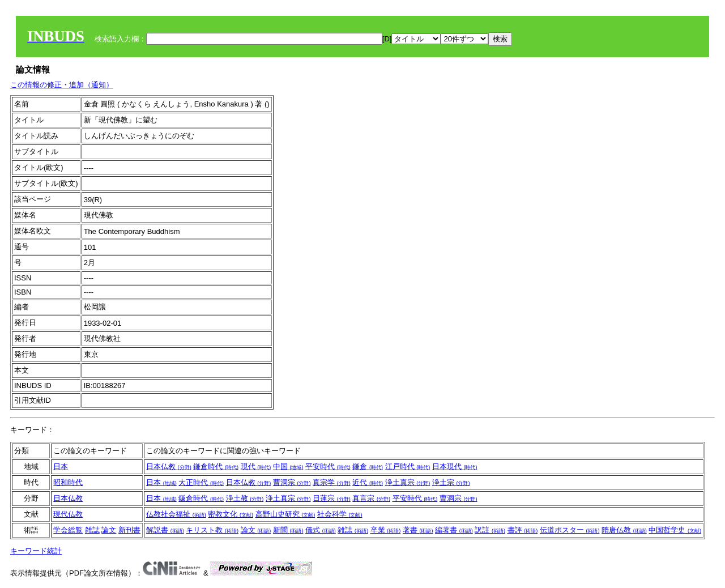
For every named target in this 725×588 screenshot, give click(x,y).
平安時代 (328, 466)
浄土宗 (451, 482)
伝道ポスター (570, 530)
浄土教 (245, 498)
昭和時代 (68, 482)
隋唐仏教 (624, 530)
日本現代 (455, 466)
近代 (368, 482)
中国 (288, 466)
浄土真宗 (408, 482)
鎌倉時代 (216, 466)
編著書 (454, 530)
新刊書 (129, 530)
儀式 (321, 530)
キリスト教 (212, 530)
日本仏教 (169, 466)
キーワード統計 (36, 551)
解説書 (165, 530)
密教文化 (231, 514)
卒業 (386, 530)
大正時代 (201, 482)
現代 (256, 466)
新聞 (288, 530)
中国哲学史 (675, 530)
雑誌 (92, 530)
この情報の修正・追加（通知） (62, 85)
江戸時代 (408, 466)
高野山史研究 (285, 514)
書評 (523, 530)
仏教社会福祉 (176, 514)
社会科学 (340, 514)
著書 (418, 530)
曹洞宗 (292, 482)
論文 (109, 530)
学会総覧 (68, 530)
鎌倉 (368, 466)
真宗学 (332, 482)
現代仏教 (68, 514)
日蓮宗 (332, 498)
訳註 (490, 530)
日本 (61, 466)
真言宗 (371, 498)
